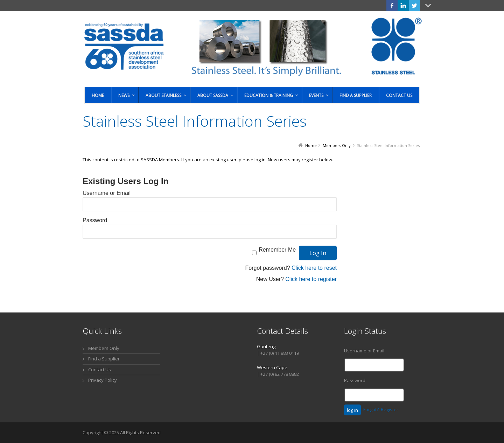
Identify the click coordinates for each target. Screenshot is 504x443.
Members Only (104, 348)
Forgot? (371, 409)
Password (95, 220)
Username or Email (107, 193)
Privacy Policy (103, 380)
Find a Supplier (104, 359)
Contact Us (100, 370)
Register (390, 409)
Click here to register (311, 279)
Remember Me (277, 250)
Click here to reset (314, 268)
